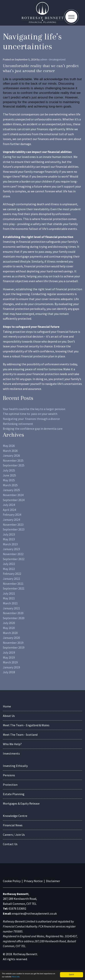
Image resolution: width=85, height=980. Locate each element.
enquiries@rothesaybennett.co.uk (34, 913)
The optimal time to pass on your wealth (30, 414)
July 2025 (9, 470)
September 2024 (14, 500)
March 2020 (10, 633)
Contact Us (10, 844)
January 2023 (11, 549)
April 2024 (9, 510)
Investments (11, 753)
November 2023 (13, 525)
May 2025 (9, 480)
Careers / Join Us (14, 835)
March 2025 (10, 485)
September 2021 (14, 588)
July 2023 (9, 534)
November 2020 (13, 613)
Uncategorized (57, 60)
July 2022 (9, 564)
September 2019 (14, 647)
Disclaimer (53, 881)
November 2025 (13, 460)
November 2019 (13, 643)
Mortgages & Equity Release (21, 803)
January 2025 (11, 490)
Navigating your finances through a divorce (31, 419)
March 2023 (10, 544)
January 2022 (11, 579)
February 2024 (12, 515)
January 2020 (11, 638)
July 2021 (9, 593)
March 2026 (10, 451)
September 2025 (14, 465)
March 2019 (10, 662)
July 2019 (9, 652)
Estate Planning (14, 794)
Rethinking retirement (18, 424)
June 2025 (9, 475)
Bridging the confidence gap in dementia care (33, 429)
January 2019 (11, 667)
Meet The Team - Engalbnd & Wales (26, 725)
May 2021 (9, 598)
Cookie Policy (12, 881)
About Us (9, 716)
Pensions (9, 775)
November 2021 (13, 584)
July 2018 (9, 672)
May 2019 (9, 657)
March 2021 (10, 603)
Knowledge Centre (15, 816)
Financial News (13, 825)
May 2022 (9, 569)
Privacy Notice (33, 881)
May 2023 (9, 539)
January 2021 (11, 608)
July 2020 (9, 623)
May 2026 (9, 446)
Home (7, 706)
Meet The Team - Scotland (20, 735)
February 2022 (12, 574)
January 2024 (11, 520)
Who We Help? (12, 744)
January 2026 (11, 455)
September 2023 (14, 529)
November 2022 (13, 554)
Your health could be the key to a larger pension (34, 409)
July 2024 (9, 505)
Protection (10, 785)
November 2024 (13, 495)
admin (44, 60)
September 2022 (14, 559)
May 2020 (9, 628)
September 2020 (14, 618)
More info (16, 977)
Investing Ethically (15, 766)
